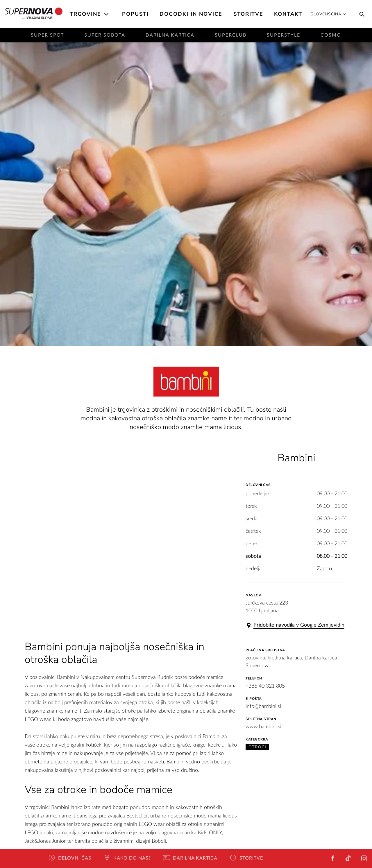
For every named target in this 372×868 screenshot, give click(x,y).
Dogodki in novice (191, 14)
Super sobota (105, 35)
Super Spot (47, 35)
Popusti (135, 14)
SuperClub (231, 35)
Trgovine (85, 14)
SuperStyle (284, 35)
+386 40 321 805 (265, 686)
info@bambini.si (263, 706)
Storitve (248, 14)
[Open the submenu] (107, 14)
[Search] (360, 14)
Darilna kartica (170, 35)
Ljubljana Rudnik (34, 14)
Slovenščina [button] (328, 14)
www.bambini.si (263, 727)
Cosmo (331, 35)
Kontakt (288, 14)
